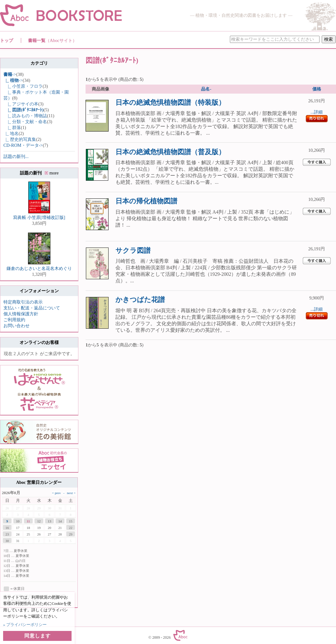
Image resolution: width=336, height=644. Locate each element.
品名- (206, 89)
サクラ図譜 (133, 251)
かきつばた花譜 (140, 300)
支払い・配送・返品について (32, 308)
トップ (7, 40)
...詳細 (317, 112)
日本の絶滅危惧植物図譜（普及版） (170, 152)
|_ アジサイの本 (21, 104)
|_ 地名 (11, 133)
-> (10, 74)
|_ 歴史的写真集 (20, 139)
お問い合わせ (16, 326)
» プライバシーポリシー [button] (25, 625)
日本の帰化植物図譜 (146, 201)
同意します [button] (37, 636)
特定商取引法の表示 (23, 302)
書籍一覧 (52, 40)
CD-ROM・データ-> (23, 145)
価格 (317, 89)
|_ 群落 (12, 127)
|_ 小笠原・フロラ (23, 86)
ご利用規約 (14, 320)
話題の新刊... (16, 156)
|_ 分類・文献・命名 (25, 122)
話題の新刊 (39, 173)
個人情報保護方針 (21, 314)
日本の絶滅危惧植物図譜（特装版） (170, 103)
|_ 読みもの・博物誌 (25, 116)
